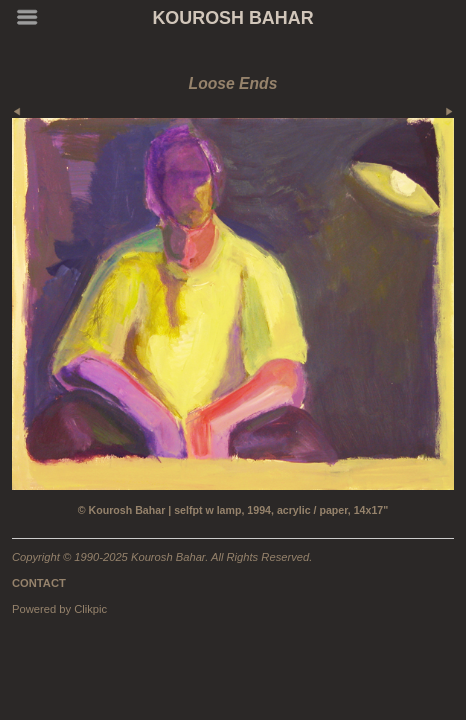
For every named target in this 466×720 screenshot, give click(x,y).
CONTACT (39, 583)
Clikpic (90, 609)
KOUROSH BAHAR (232, 18)
